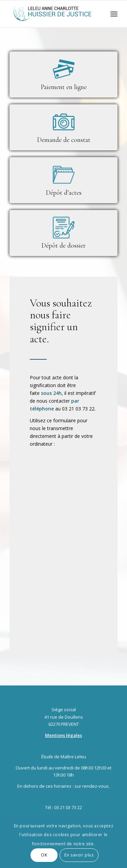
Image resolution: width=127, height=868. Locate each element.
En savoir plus (79, 855)
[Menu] (114, 14)
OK (44, 855)
